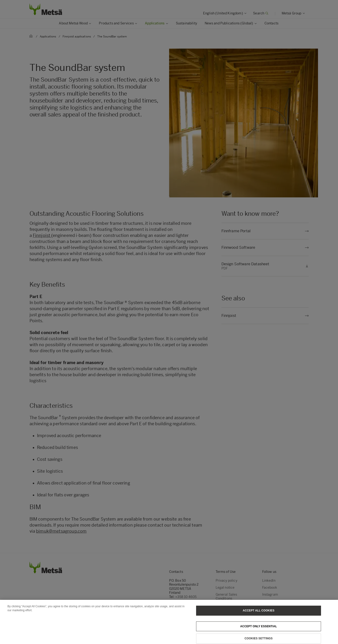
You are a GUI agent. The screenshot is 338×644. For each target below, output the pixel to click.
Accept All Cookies (258, 614)
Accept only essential (259, 630)
